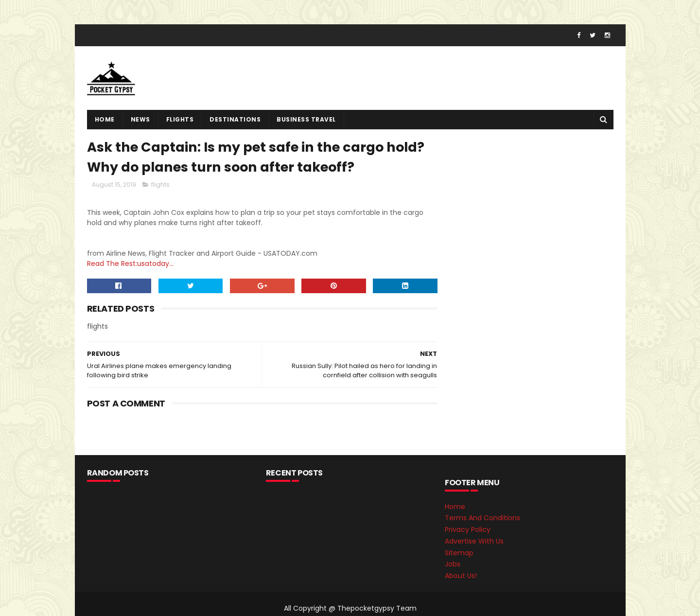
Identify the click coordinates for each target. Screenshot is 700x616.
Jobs (453, 564)
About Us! (461, 576)
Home (105, 119)
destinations (235, 119)
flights (180, 119)
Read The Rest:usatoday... (130, 264)
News (140, 119)
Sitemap (459, 553)
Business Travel (306, 119)
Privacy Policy (468, 529)
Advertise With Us (474, 541)
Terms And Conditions (482, 518)
